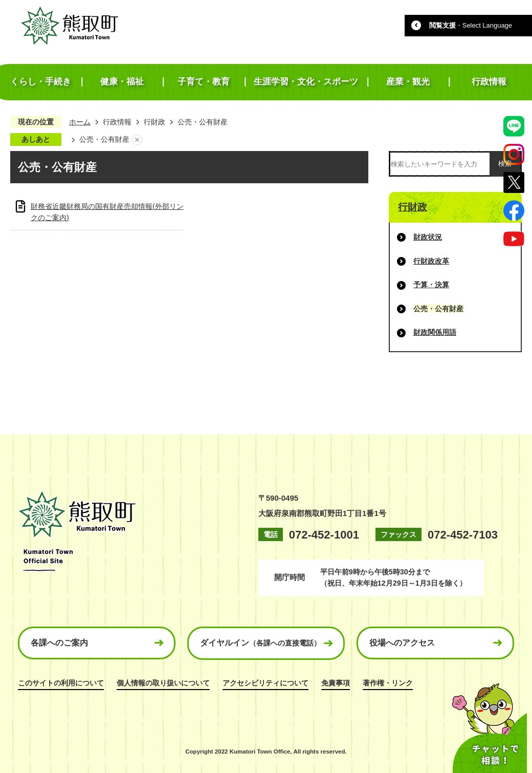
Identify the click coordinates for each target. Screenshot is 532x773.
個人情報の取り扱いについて (163, 683)
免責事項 (336, 683)
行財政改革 (431, 261)
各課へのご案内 (59, 643)
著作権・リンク (388, 683)
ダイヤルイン (260, 643)
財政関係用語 (435, 332)
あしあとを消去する (137, 140)
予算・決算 (431, 285)
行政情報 (117, 122)
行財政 (154, 122)
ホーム (80, 122)
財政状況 (428, 237)
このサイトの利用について (61, 683)
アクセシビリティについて (265, 683)
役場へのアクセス (402, 643)
